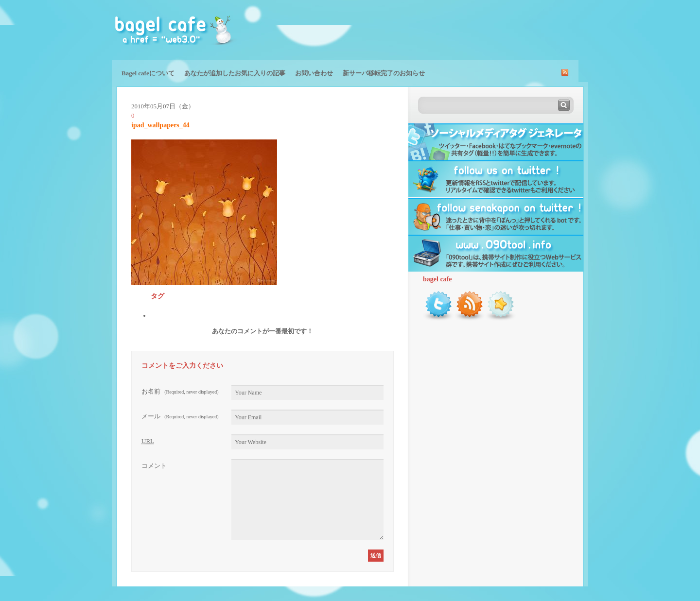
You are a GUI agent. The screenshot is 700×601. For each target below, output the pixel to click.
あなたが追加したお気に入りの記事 (235, 73)
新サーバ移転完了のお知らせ (384, 73)
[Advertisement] (474, 29)
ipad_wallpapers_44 (160, 125)
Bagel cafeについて (148, 73)
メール (180, 416)
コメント (154, 466)
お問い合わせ (314, 73)
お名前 (180, 391)
